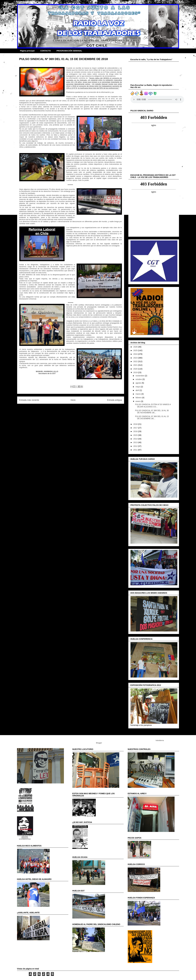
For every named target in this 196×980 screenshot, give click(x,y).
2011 (136, 450)
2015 (136, 435)
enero (138, 401)
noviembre (140, 376)
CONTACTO (46, 51)
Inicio (73, 400)
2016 (136, 431)
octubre (139, 379)
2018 (136, 424)
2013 (136, 442)
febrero (139, 398)
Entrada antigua (114, 400)
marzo (138, 394)
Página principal (27, 51)
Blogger (99, 743)
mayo (138, 387)
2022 (136, 361)
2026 (136, 347)
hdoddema (160, 740)
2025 (136, 350)
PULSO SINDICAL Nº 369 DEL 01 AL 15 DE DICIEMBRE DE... (152, 417)
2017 (136, 428)
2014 (136, 439)
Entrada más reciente (29, 400)
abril (138, 390)
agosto (139, 383)
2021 (136, 365)
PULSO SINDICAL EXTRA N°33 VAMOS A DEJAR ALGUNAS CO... (153, 406)
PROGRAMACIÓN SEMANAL (69, 51)
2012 (136, 446)
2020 (136, 369)
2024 (136, 354)
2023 (136, 358)
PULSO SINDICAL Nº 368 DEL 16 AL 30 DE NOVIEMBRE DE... (152, 412)
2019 (136, 372)
